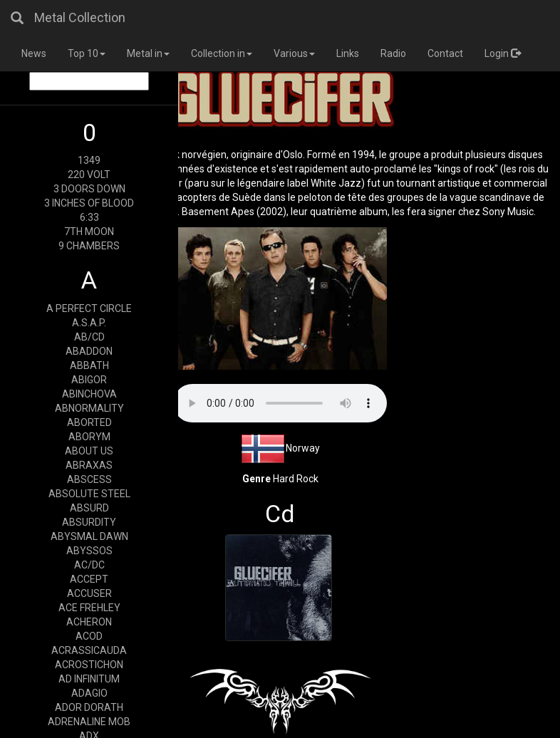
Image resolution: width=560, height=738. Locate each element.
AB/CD (89, 337)
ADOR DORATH (89, 707)
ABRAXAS (89, 465)
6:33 (89, 217)
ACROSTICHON (89, 665)
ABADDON (89, 351)
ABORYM (89, 437)
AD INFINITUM (89, 679)
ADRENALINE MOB (89, 722)
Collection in (222, 53)
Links (348, 53)
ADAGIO (89, 693)
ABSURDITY (89, 522)
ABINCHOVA (89, 394)
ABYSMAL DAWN (89, 536)
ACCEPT (89, 579)
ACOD (89, 636)
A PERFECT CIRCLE (89, 308)
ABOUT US (89, 451)
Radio (393, 53)
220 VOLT (89, 175)
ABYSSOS (89, 551)
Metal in (148, 53)
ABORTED (89, 422)
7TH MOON (89, 232)
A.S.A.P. (89, 323)
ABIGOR (89, 380)
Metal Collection (80, 17)
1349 (89, 160)
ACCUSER (89, 593)
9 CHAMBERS (89, 246)
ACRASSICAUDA (89, 650)
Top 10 (87, 53)
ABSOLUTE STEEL (89, 494)
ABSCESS (89, 479)
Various (294, 53)
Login (503, 53)
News (34, 53)
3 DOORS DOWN (89, 189)
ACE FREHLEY (89, 608)
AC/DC (89, 565)
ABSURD (89, 508)
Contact (445, 53)
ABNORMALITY (89, 408)
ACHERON (89, 622)
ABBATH (89, 365)
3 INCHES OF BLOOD (89, 203)
